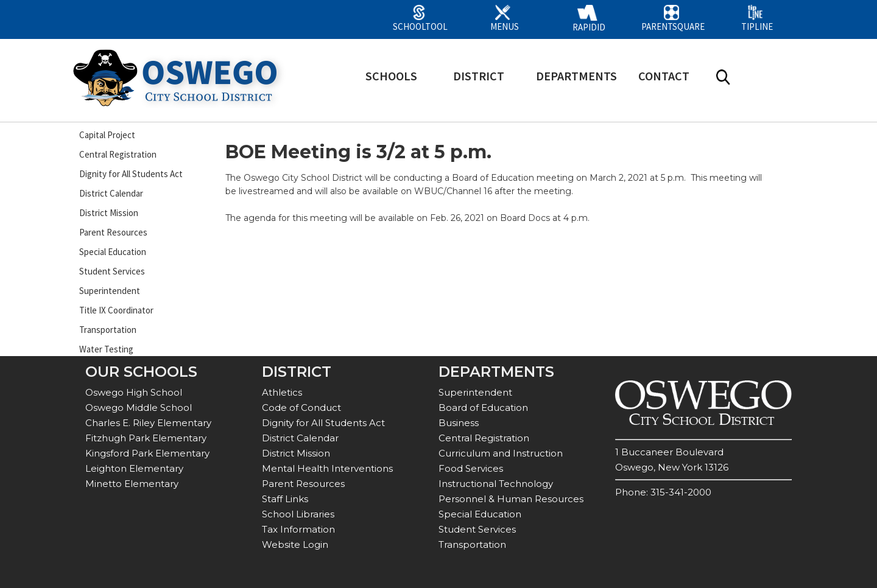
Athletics (282, 392)
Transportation (108, 330)
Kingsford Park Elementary (147, 453)
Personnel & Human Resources (511, 499)
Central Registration (118, 154)
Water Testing (106, 349)
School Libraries (298, 514)
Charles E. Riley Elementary (148, 423)
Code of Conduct (301, 408)
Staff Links (285, 499)
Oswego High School (134, 392)
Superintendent (110, 291)
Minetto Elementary (132, 484)
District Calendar (111, 193)
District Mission (109, 213)
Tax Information (298, 529)
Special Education (113, 252)
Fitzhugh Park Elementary (146, 438)
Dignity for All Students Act (131, 174)
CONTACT (664, 76)
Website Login (295, 544)
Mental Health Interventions (327, 468)
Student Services (112, 271)
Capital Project (107, 135)
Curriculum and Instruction (501, 453)
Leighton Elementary (134, 468)
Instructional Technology (496, 484)
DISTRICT (479, 76)
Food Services (471, 468)
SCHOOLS (391, 76)
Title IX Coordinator (116, 310)
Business (459, 423)
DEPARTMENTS (576, 76)
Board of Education (483, 408)
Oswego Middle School (139, 408)
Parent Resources (113, 232)
